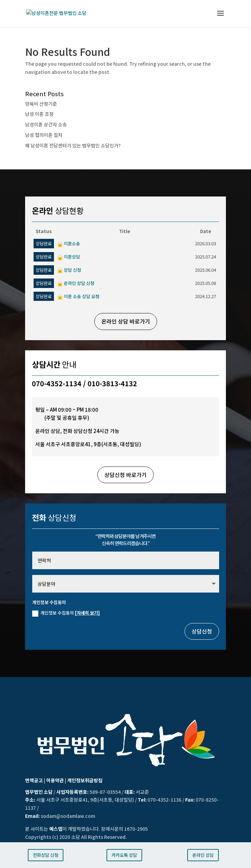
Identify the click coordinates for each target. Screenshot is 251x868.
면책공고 (34, 780)
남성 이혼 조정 (39, 114)
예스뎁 (56, 829)
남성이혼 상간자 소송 (46, 124)
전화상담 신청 (46, 855)
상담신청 (202, 631)
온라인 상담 (203, 855)
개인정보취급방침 (85, 780)
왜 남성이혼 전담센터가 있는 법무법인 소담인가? (73, 145)
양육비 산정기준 (41, 104)
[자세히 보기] (87, 613)
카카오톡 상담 (124, 855)
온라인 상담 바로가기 (126, 321)
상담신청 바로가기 (125, 475)
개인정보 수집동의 (66, 613)
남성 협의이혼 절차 (44, 135)
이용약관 (55, 780)
